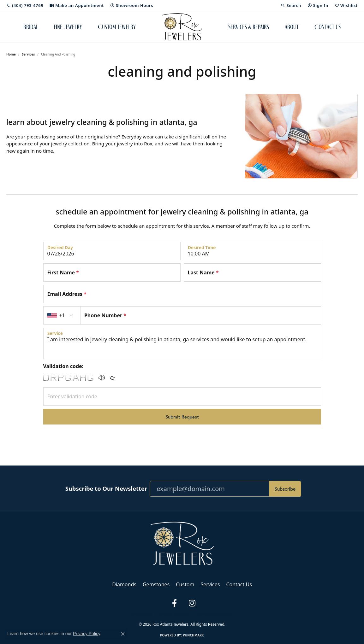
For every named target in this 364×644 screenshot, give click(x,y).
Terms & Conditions (174, 614)
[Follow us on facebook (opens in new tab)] (175, 603)
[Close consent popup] (123, 634)
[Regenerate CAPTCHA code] (112, 378)
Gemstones (156, 584)
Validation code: (63, 366)
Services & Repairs (249, 27)
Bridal (31, 27)
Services (28, 54)
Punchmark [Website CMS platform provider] (193, 635)
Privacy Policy (142, 614)
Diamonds (124, 584)
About (292, 27)
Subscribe (285, 489)
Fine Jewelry (68, 27)
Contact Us (328, 27)
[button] (291, 5)
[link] (25, 5)
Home (11, 54)
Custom (185, 584)
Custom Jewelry (117, 27)
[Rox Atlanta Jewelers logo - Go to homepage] (182, 27)
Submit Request (182, 417)
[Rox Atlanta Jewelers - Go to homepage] (182, 543)
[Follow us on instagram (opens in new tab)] (192, 603)
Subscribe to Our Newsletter (106, 489)
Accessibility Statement (214, 614)
